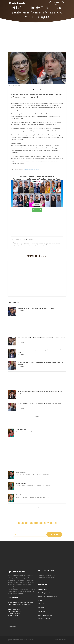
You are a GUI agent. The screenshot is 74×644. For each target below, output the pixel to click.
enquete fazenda (28, 169)
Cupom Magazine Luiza (15, 611)
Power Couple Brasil (44, 593)
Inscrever (54, 534)
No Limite (41, 608)
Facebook (12, 626)
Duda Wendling (21, 430)
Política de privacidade (60, 639)
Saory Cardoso (21, 495)
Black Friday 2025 (13, 616)
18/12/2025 (21, 311)
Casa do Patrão (43, 589)
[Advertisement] (37, 35)
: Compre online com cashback (21, 602)
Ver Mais (37, 417)
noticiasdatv (31, 240)
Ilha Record (41, 611)
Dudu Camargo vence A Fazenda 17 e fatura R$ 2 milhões (36, 308)
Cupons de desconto (14, 609)
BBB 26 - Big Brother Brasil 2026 (47, 597)
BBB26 (40, 600)
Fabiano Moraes (21, 483)
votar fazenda (36, 169)
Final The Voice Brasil (44, 619)
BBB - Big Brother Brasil (45, 615)
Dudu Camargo (21, 472)
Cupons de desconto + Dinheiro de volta (19, 605)
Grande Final (56, 4)
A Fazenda (41, 604)
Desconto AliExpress (14, 614)
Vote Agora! (37, 210)
